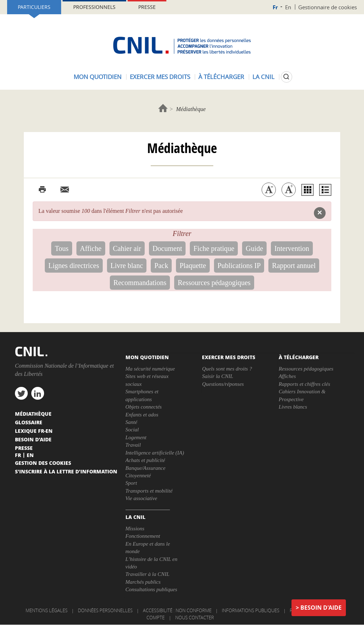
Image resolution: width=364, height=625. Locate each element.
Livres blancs (293, 407)
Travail (133, 445)
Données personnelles (105, 610)
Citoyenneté (138, 476)
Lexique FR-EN (34, 431)
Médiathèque (33, 414)
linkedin (38, 393)
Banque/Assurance (145, 468)
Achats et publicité (145, 460)
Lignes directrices (74, 266)
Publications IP (239, 266)
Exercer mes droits (160, 77)
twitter (21, 393)
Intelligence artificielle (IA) (155, 453)
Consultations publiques (151, 589)
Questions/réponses (223, 384)
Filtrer (182, 233)
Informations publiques (251, 610)
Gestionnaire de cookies (328, 7)
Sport (131, 483)
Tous (62, 248)
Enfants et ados (142, 415)
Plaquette (193, 266)
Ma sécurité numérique (150, 369)
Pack (161, 266)
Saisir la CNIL (218, 376)
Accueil (163, 108)
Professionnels (94, 7)
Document (167, 248)
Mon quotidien (98, 77)
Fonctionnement (143, 536)
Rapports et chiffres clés (304, 384)
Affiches (287, 376)
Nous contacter (195, 618)
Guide (254, 248)
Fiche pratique (214, 248)
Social (132, 430)
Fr (275, 7)
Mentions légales (47, 610)
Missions (135, 529)
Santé (131, 422)
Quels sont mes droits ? (227, 369)
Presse (147, 7)
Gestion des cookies (43, 463)
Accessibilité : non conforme (177, 610)
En (288, 7)
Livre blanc (127, 266)
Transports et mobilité (149, 491)
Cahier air (127, 248)
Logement (136, 437)
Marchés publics (143, 582)
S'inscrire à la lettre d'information (66, 471)
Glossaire (29, 422)
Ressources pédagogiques (214, 283)
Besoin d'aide (321, 608)
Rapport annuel (294, 266)
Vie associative (141, 498)
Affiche (91, 248)
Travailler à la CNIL (148, 574)
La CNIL (263, 77)
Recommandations (140, 283)
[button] (320, 213)
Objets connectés (144, 407)
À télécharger (221, 77)
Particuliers (34, 7)
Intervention (292, 248)
